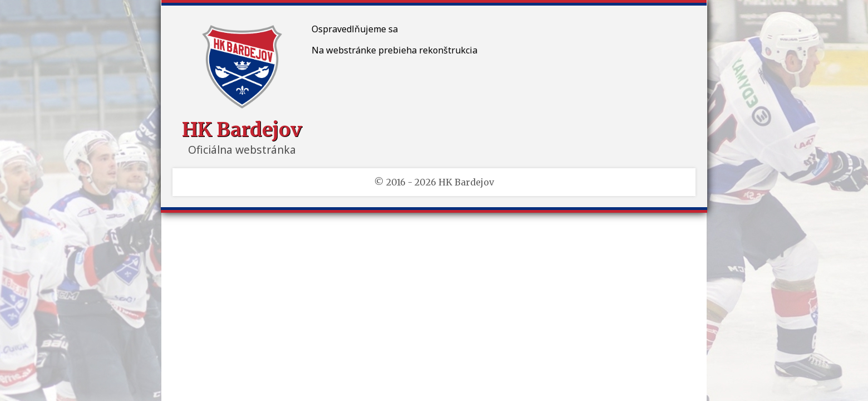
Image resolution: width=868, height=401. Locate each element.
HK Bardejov (242, 129)
